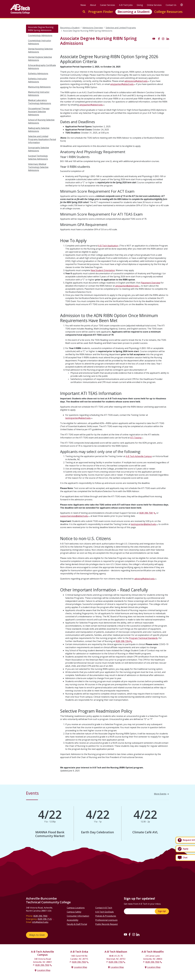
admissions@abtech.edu (136, 81)
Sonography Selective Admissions (39, 149)
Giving (140, 5)
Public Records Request (107, 924)
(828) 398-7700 (116, 962)
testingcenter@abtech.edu (78, 418)
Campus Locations (76, 908)
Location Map (44, 970)
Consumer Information (78, 916)
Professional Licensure (106, 920)
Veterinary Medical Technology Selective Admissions (38, 167)
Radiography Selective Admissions (39, 130)
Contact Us (171, 5)
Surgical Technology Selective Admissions (38, 157)
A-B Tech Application (108, 246)
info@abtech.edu (40, 922)
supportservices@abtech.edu (74, 516)
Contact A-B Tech (104, 908)
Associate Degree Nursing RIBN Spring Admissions (41, 29)
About (93, 5)
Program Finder (101, 12)
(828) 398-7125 (45, 919)
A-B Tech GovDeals (105, 912)
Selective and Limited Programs (121, 28)
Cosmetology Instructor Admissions (40, 42)
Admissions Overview (93, 28)
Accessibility (73, 920)
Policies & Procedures (106, 916)
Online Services (154, 5)
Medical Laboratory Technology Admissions (40, 102)
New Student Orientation (103, 270)
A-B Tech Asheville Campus (139, 456)
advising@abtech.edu (145, 579)
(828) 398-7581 (146, 513)
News (83, 5)
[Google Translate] (182, 5)
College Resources (168, 12)
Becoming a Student (134, 12)
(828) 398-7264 (123, 641)
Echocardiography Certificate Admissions (42, 67)
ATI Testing (136, 438)
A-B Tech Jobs (126, 5)
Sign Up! (162, 911)
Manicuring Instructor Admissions (39, 94)
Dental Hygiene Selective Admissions (40, 59)
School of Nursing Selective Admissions (41, 121)
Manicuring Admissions (39, 87)
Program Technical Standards (143, 638)
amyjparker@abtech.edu (122, 84)
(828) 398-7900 (40, 916)
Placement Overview (151, 283)
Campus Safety (74, 912)
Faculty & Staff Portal (77, 924)
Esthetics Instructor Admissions (38, 80)
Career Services (108, 5)
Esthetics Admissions (38, 73)
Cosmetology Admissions (40, 35)
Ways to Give (37, 935)
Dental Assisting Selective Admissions (40, 50)
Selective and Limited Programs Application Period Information (42, 139)
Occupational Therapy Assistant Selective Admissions (39, 112)
